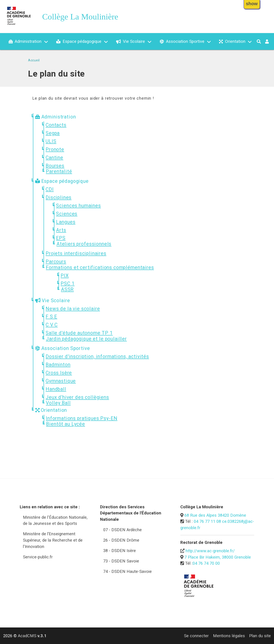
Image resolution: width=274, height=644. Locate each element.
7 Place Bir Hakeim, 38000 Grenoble (218, 557)
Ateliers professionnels (84, 244)
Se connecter (196, 636)
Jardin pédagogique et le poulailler (86, 339)
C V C (52, 325)
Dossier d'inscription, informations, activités (97, 356)
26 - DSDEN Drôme (121, 540)
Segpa (53, 133)
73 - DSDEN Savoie (121, 561)
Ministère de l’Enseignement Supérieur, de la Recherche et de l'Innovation (53, 540)
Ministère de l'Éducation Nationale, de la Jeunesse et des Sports (55, 520)
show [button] (252, 4)
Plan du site (260, 636)
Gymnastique (61, 381)
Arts (61, 230)
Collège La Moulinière (80, 17)
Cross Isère (59, 373)
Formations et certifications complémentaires (100, 267)
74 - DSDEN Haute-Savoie (127, 571)
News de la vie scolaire (73, 309)
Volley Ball (58, 403)
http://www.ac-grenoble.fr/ (210, 551)
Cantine (54, 158)
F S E (51, 317)
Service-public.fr (38, 557)
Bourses (55, 166)
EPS (61, 238)
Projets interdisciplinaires (76, 253)
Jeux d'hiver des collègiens (77, 397)
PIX (65, 276)
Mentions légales (229, 636)
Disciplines (59, 197)
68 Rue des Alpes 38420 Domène (215, 515)
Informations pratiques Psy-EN (82, 418)
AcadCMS (32, 636)
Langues (66, 222)
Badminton (58, 365)
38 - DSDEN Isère (120, 551)
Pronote (55, 149)
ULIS (51, 141)
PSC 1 (67, 283)
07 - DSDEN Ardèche (122, 530)
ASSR (67, 289)
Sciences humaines (78, 206)
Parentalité (59, 171)
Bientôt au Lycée (66, 424)
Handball (56, 389)
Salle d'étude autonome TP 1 (79, 333)
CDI (50, 189)
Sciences (67, 214)
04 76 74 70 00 (206, 563)
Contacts (56, 125)
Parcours (56, 262)
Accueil (34, 60)
